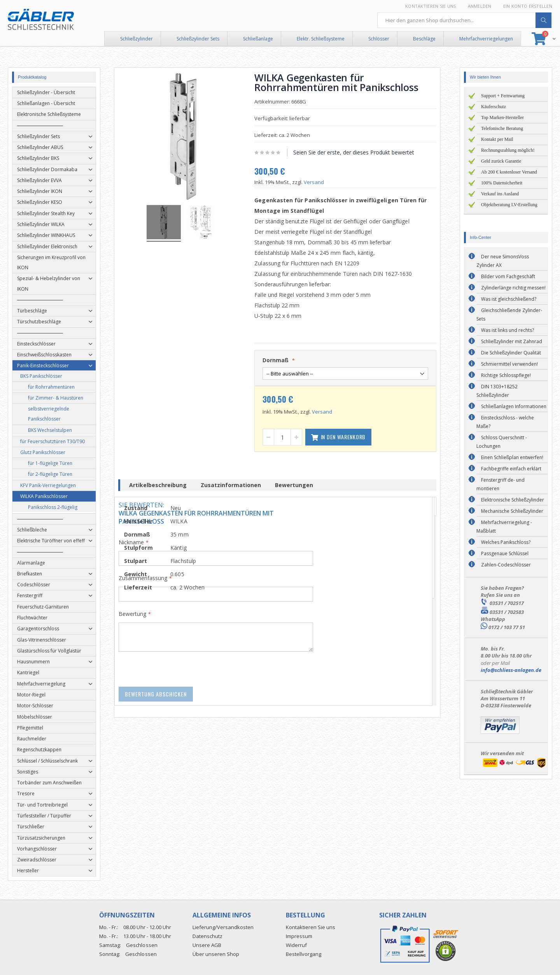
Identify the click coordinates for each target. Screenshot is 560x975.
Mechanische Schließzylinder (512, 511)
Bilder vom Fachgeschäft (508, 276)
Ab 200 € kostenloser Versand (509, 172)
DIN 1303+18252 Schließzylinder (497, 391)
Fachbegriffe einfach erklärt (511, 469)
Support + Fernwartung (503, 96)
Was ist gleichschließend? (509, 299)
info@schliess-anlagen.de (511, 670)
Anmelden (480, 6)
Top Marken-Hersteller (502, 117)
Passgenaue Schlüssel (505, 553)
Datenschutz (207, 936)
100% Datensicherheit (502, 183)
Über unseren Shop (216, 954)
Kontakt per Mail (497, 139)
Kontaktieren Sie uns (431, 6)
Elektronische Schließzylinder (513, 500)
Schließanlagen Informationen (514, 406)
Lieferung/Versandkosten (223, 927)
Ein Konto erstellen (528, 6)
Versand (317, 182)
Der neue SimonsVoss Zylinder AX (503, 261)
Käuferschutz (493, 107)
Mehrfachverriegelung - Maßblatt (504, 527)
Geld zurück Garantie (501, 161)
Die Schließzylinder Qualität (511, 353)
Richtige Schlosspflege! (506, 375)
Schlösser (379, 39)
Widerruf (296, 945)
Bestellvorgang (304, 954)
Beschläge (424, 39)
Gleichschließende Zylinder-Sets (509, 315)
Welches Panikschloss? (506, 542)
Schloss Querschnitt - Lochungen (502, 442)
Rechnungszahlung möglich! (508, 150)
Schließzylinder (136, 39)
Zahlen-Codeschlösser (506, 565)
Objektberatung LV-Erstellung (509, 205)
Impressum (299, 936)
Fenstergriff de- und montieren (500, 484)
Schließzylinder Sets (198, 39)
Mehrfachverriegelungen (486, 39)
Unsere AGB (207, 945)
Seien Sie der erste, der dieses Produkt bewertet (356, 152)
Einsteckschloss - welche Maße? (505, 422)
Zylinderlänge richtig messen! (513, 288)
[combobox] (465, 20)
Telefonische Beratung (502, 128)
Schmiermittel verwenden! (509, 364)
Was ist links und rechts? (507, 330)
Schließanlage (258, 39)
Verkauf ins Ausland (500, 194)
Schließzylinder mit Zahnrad (512, 341)
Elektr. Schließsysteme (321, 39)
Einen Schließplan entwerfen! (512, 457)
